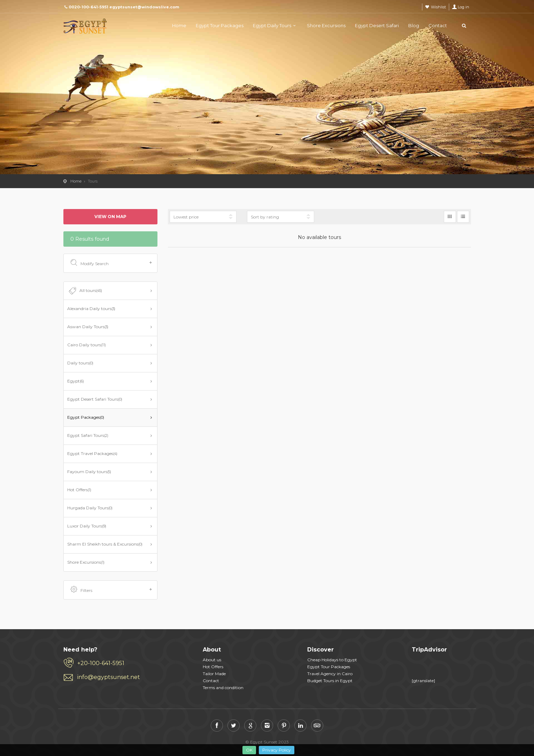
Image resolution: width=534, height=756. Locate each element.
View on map (110, 217)
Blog (414, 25)
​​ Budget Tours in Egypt (330, 681)
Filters (111, 590)
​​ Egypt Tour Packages (329, 667)
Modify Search (111, 263)
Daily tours (80, 363)
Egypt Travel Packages (92, 453)
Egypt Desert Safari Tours (95, 399)
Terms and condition (223, 688)
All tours (85, 291)
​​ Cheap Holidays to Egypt (332, 660)
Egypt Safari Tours (88, 435)
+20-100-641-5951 (101, 663)
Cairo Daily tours (87, 345)
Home (179, 25)
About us (212, 660)
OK (249, 750)
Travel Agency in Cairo (330, 674)
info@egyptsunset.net (109, 677)
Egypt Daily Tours (272, 25)
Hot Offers (79, 490)
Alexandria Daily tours (91, 308)
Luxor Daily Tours (87, 526)
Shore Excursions (326, 25)
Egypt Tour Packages (220, 25)
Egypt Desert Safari (377, 25)
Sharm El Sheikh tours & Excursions (105, 544)
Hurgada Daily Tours (90, 508)
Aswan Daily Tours (88, 327)
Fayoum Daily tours (89, 472)
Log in (463, 7)
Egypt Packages (86, 417)
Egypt (76, 381)
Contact (438, 25)
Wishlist (438, 7)
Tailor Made (214, 674)
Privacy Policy (277, 750)
